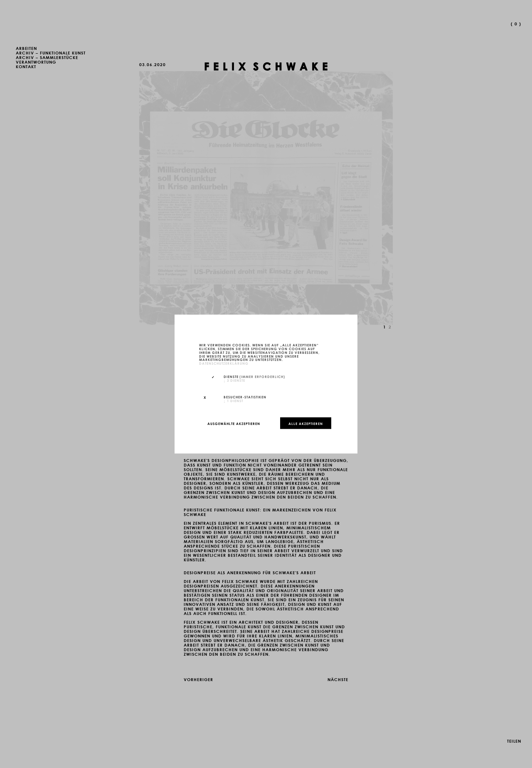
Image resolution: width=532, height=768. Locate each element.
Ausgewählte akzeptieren (234, 423)
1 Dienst (233, 400)
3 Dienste (234, 380)
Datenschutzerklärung (224, 363)
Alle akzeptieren (306, 423)
